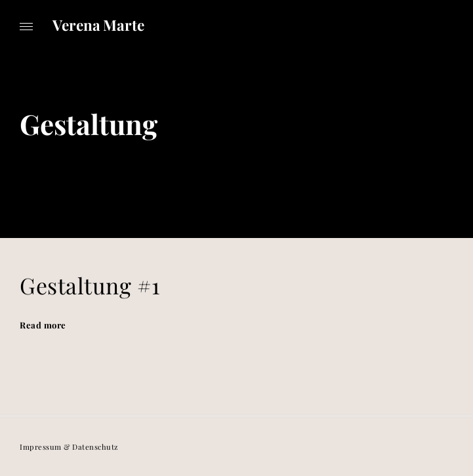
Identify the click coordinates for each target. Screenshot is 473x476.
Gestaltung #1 (90, 285)
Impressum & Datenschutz (69, 447)
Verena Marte (98, 25)
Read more (43, 325)
